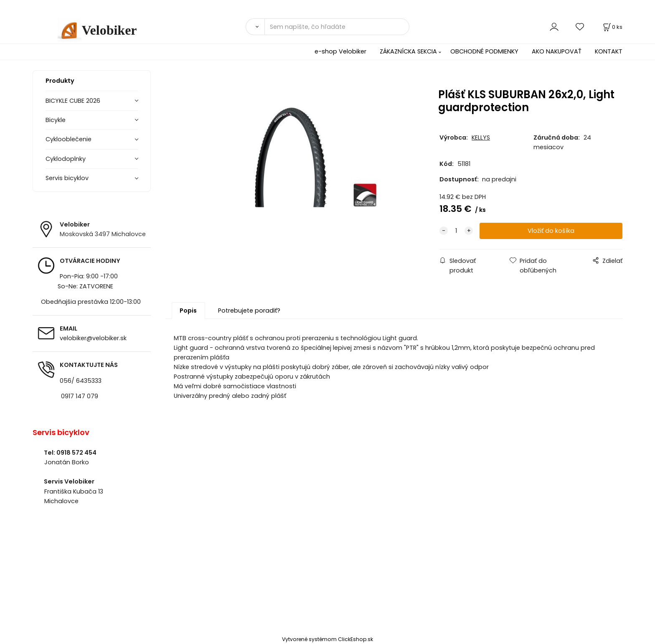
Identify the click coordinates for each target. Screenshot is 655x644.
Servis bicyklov (67, 178)
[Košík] (612, 27)
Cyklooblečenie (69, 139)
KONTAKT (609, 51)
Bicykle (56, 120)
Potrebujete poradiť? (249, 311)
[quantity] (456, 231)
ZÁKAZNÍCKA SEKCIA (408, 51)
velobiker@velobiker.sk (93, 338)
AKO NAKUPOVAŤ (557, 51)
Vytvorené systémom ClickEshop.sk (327, 639)
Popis (188, 311)
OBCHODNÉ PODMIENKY (484, 51)
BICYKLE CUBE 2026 (73, 101)
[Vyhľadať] (255, 27)
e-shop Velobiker (340, 51)
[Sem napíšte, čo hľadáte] (337, 27)
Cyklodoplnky (66, 159)
